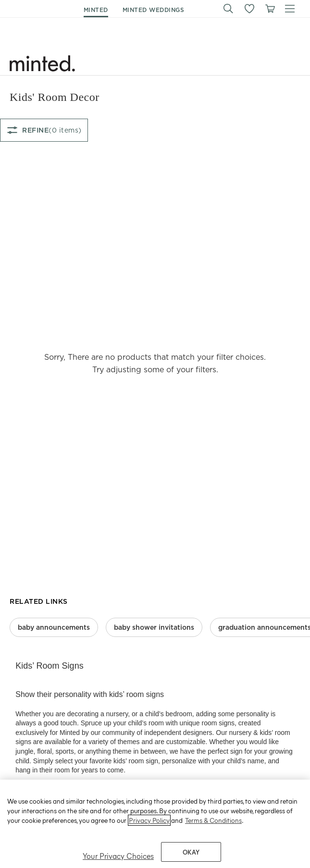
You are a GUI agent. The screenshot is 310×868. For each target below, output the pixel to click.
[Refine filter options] (44, 130)
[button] (228, 9)
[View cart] (270, 9)
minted (96, 10)
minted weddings (154, 10)
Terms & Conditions (213, 832)
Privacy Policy (149, 832)
